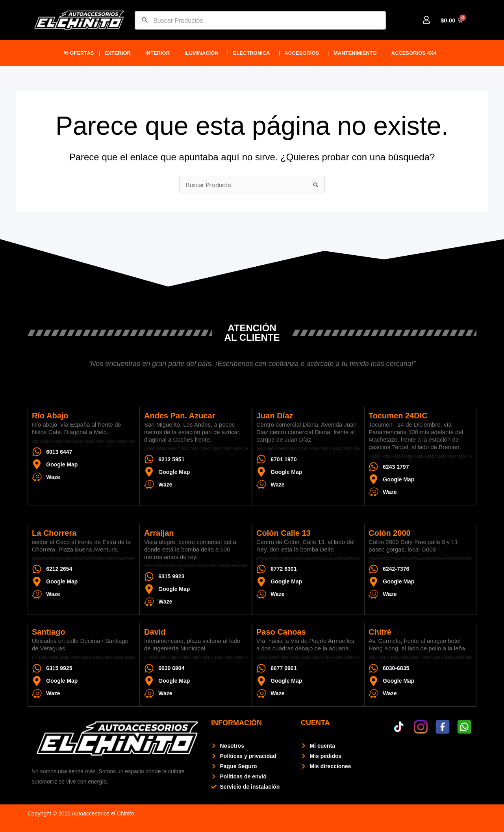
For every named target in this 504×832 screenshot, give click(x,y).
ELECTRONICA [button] (254, 53)
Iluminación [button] (203, 53)
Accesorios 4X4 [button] (416, 53)
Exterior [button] (120, 53)
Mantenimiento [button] (357, 53)
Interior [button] (159, 53)
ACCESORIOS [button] (304, 53)
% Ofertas (79, 53)
